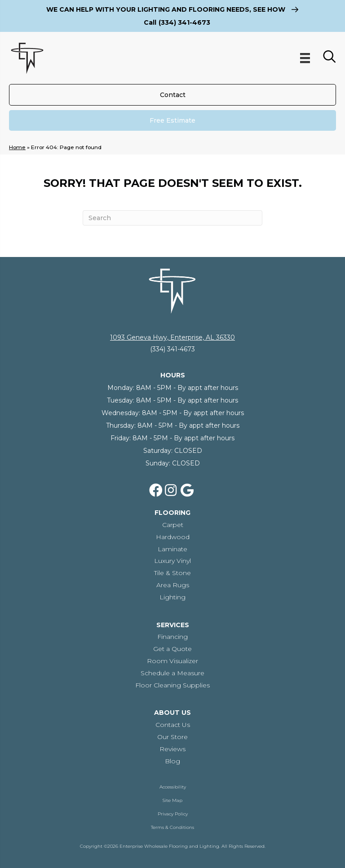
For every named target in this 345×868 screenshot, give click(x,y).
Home (17, 147)
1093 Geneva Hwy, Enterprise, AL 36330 (172, 337)
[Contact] (172, 95)
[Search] (172, 218)
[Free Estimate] (172, 120)
